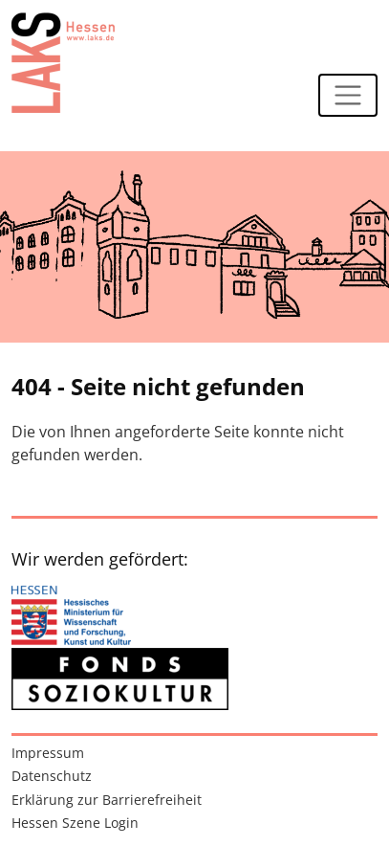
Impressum (48, 753)
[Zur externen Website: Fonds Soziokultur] (120, 679)
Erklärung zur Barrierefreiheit (107, 800)
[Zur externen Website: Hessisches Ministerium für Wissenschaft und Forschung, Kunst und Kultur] (71, 617)
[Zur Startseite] (63, 62)
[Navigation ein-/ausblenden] (348, 96)
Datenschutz (52, 776)
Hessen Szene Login (75, 823)
